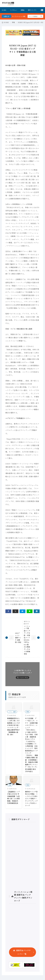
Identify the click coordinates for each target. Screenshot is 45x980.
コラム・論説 (12, 712)
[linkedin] (37, 611)
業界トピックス (32, 10)
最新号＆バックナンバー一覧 (23, 952)
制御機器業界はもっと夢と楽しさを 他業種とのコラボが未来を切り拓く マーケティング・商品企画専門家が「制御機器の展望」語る (14, 726)
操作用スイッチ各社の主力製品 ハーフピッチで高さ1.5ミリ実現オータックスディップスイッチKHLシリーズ (31, 799)
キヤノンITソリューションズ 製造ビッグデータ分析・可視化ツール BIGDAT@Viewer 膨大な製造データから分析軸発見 (27, 638)
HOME (4, 10)
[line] (30, 611)
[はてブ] (22, 611)
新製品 (23, 10)
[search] (41, 16)
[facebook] (8, 611)
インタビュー (14, 10)
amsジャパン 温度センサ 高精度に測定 (18, 638)
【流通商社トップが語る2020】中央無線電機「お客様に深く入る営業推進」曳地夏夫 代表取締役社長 (13, 797)
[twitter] (15, 611)
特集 (13, 22)
